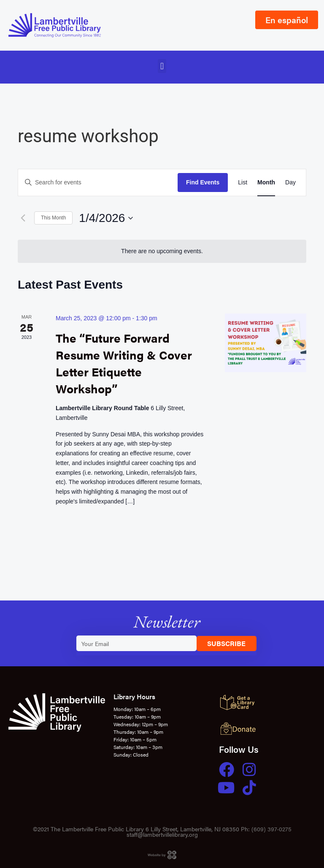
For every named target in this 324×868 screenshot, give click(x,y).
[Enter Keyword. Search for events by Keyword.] (98, 183)
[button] (162, 66)
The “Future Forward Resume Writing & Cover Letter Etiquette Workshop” (124, 363)
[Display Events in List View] (243, 183)
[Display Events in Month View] (266, 183)
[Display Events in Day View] (290, 183)
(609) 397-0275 (271, 829)
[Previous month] (23, 218)
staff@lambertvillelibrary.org (162, 834)
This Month (53, 218)
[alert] (162, 251)
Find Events (203, 182)
